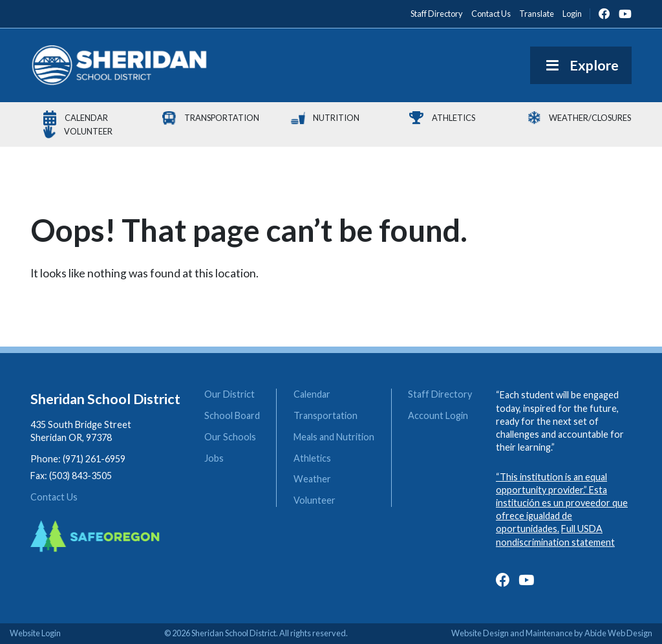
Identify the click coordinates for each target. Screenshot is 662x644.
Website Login (35, 633)
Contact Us (54, 497)
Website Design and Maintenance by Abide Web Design (552, 633)
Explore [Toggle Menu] (581, 65)
